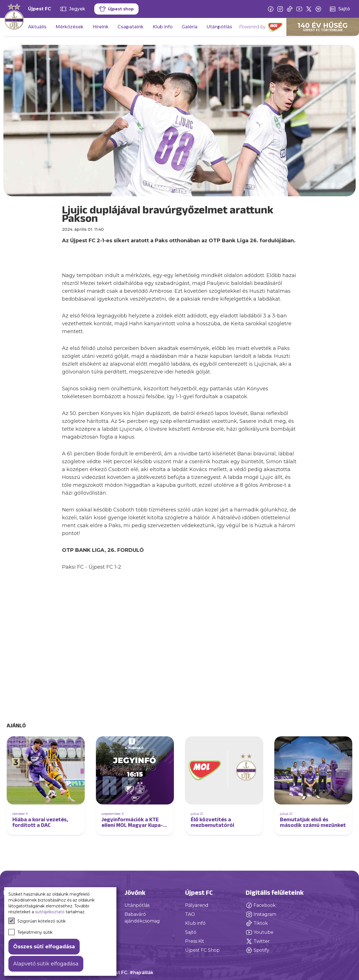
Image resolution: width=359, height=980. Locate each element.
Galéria (190, 27)
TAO (190, 914)
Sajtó (191, 932)
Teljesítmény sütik (30, 932)
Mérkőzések (70, 27)
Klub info (163, 27)
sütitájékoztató (50, 912)
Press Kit (195, 941)
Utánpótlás (219, 27)
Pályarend (197, 905)
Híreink (101, 27)
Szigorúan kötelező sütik (37, 921)
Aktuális (37, 27)
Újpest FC (40, 9)
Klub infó (195, 923)
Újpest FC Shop (202, 950)
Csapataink (131, 27)
